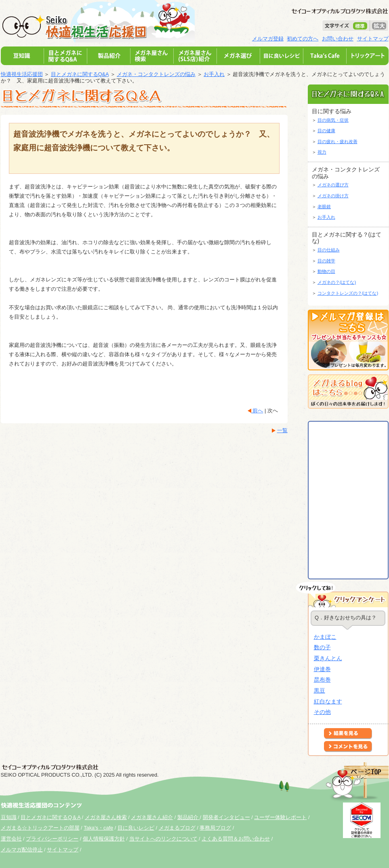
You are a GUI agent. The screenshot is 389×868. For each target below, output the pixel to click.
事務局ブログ (215, 828)
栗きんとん (328, 658)
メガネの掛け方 (333, 196)
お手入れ (214, 74)
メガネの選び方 (333, 185)
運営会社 (11, 839)
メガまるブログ (177, 828)
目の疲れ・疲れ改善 (337, 141)
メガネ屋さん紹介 (152, 817)
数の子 (322, 647)
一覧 (282, 430)
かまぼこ (325, 637)
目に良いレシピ (136, 828)
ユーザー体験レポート (280, 817)
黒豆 (320, 691)
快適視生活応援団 (22, 74)
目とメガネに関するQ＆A (50, 817)
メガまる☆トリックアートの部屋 (40, 828)
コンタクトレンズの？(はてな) (348, 293)
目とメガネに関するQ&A (80, 74)
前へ (257, 411)
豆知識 (9, 817)
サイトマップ (373, 39)
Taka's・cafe (98, 828)
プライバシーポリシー (52, 839)
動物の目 (326, 271)
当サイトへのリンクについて (163, 839)
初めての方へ (303, 39)
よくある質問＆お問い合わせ (236, 839)
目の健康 (326, 131)
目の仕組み (329, 250)
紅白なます (328, 701)
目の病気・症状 (333, 120)
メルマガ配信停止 (22, 850)
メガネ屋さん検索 (106, 817)
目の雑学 (326, 261)
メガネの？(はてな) (337, 282)
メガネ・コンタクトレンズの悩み (156, 74)
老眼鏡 (324, 207)
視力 (322, 152)
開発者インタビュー (226, 817)
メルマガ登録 (268, 39)
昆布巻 (322, 680)
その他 (322, 712)
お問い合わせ (338, 39)
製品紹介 (189, 817)
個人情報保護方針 (104, 839)
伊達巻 (322, 669)
